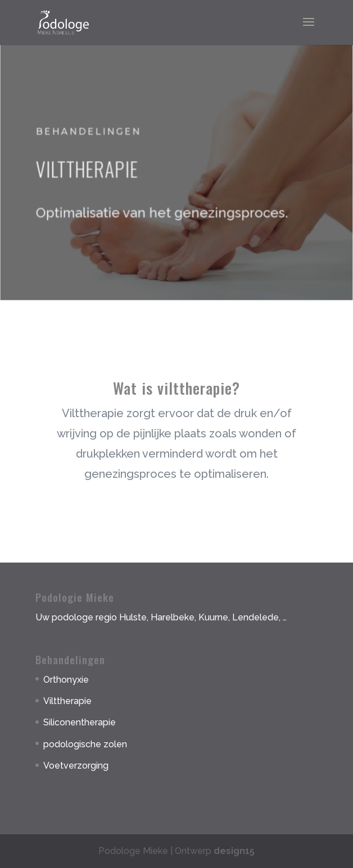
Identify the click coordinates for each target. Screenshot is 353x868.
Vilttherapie (67, 701)
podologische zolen (85, 744)
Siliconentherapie (80, 722)
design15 (234, 851)
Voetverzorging (76, 766)
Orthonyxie (66, 680)
